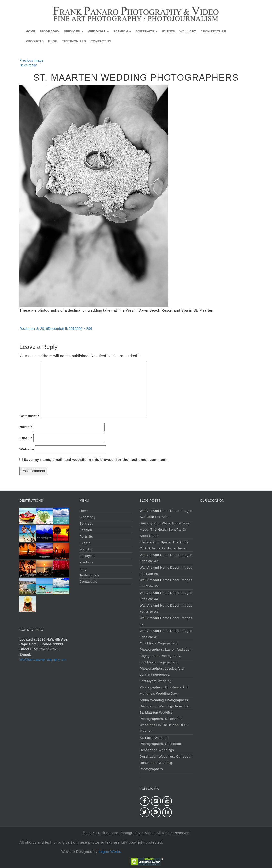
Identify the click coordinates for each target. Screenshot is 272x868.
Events (169, 31)
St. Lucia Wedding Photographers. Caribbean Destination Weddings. (160, 744)
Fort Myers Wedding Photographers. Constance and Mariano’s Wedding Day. (164, 687)
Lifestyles (87, 556)
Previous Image (31, 60)
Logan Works (110, 852)
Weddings (98, 31)
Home (30, 31)
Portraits (147, 31)
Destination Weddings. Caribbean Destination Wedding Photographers (166, 763)
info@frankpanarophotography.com (43, 660)
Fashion (122, 31)
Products (35, 41)
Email (26, 438)
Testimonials (74, 41)
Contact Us (101, 41)
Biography (50, 31)
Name (26, 427)
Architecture (213, 31)
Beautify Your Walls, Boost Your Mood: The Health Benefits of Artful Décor (165, 530)
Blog (53, 41)
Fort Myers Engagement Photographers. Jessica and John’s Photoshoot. (162, 668)
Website (27, 449)
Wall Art (188, 31)
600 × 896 (84, 329)
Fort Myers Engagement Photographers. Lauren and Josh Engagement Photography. (166, 650)
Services (74, 31)
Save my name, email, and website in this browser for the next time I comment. (96, 460)
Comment (29, 416)
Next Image (28, 65)
